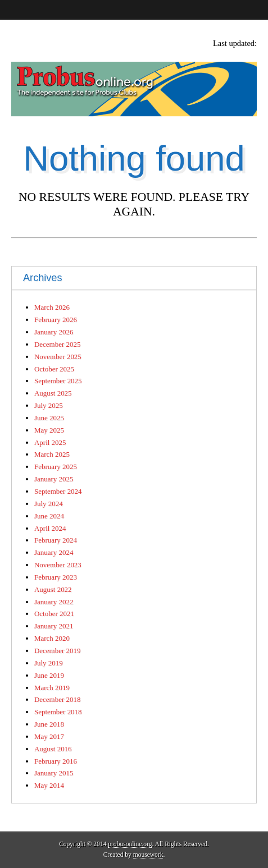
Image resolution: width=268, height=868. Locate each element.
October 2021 (54, 614)
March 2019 (52, 688)
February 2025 (56, 467)
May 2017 (49, 736)
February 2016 (56, 761)
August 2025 (53, 393)
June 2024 (49, 516)
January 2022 (54, 602)
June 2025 (49, 418)
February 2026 (56, 320)
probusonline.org (130, 844)
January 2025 (54, 479)
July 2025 (49, 405)
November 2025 (58, 357)
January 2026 (54, 332)
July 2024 (49, 504)
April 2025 (50, 442)
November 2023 (58, 565)
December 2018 (57, 699)
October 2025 (54, 369)
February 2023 (56, 577)
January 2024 (54, 552)
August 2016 (53, 749)
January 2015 (54, 773)
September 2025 (58, 381)
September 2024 (58, 491)
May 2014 (49, 785)
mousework (148, 855)
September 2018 (58, 712)
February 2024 (56, 540)
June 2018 (49, 724)
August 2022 (53, 589)
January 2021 (54, 626)
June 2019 (49, 675)
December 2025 (57, 344)
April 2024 (50, 528)
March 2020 (52, 638)
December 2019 (57, 651)
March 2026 (52, 307)
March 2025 (52, 454)
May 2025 (49, 430)
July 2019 (49, 663)
